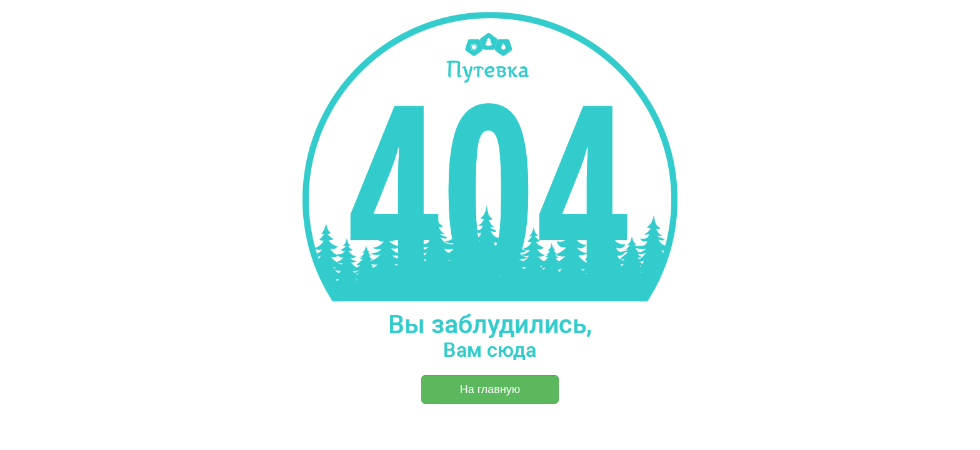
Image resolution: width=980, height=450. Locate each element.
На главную (490, 389)
